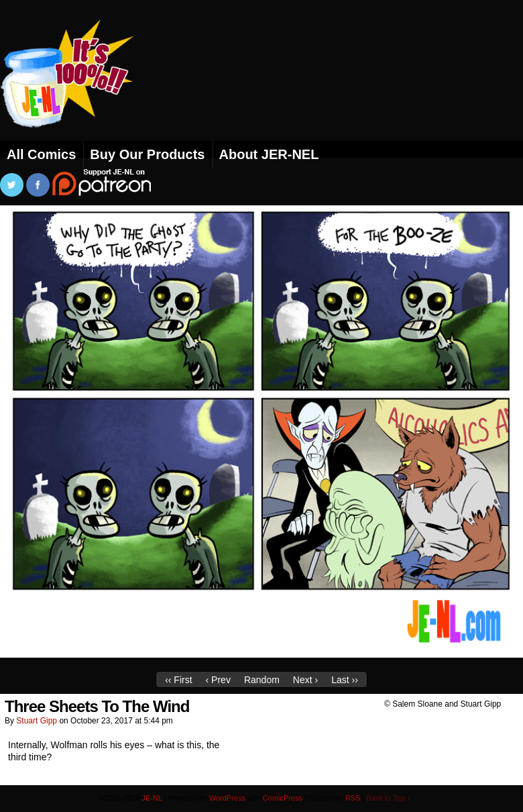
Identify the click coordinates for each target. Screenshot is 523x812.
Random (262, 680)
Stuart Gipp (37, 721)
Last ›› (345, 680)
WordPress (227, 798)
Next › (305, 680)
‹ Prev (218, 680)
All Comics (41, 154)
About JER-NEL (269, 154)
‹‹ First (178, 680)
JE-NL (84, 91)
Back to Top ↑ (389, 798)
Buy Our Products (147, 154)
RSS (353, 798)
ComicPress (283, 798)
